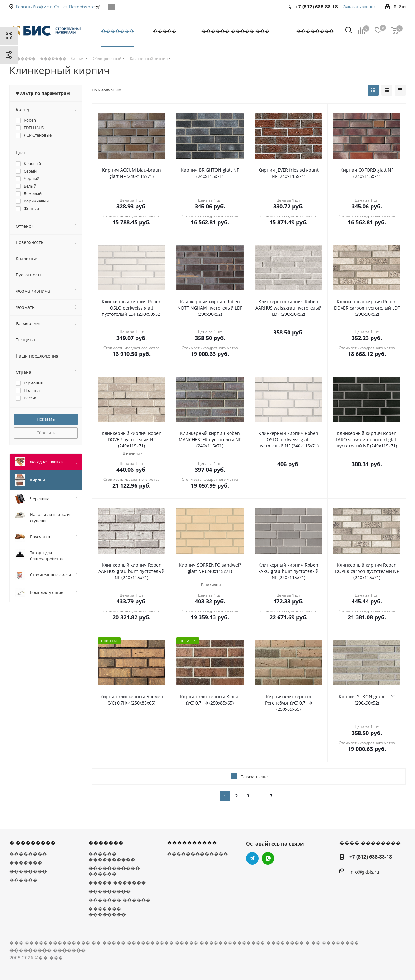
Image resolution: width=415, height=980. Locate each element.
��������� (109, 891)
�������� (28, 854)
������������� (198, 854)
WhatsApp (112, 7)
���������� (192, 843)
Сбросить (46, 433)
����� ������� (117, 882)
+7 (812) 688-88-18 (371, 857)
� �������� (32, 843)
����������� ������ (114, 871)
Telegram (252, 858)
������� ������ (119, 900)
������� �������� (107, 911)
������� (26, 862)
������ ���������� (112, 856)
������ (23, 880)
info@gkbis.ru (364, 872)
